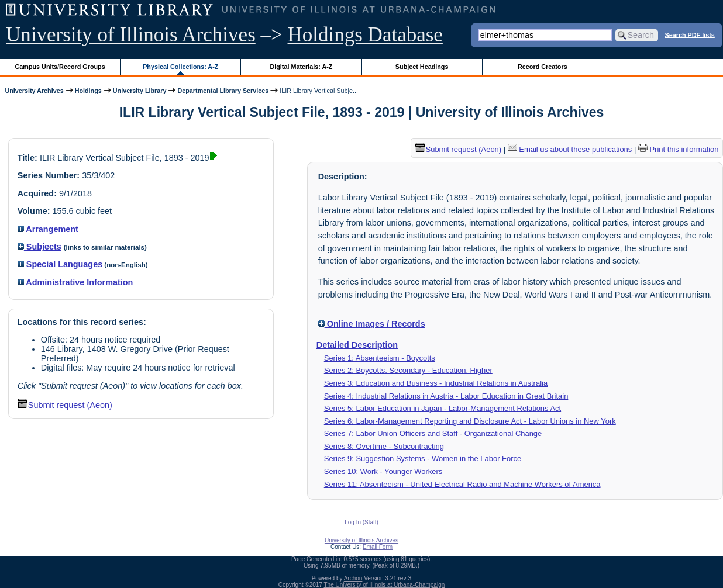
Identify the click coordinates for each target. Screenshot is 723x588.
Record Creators (543, 67)
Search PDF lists (690, 34)
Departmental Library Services (223, 91)
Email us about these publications (570, 149)
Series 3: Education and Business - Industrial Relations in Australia (436, 383)
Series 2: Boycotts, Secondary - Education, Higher (408, 370)
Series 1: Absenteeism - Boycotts (380, 358)
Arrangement (48, 229)
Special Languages (60, 264)
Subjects (39, 247)
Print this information (679, 149)
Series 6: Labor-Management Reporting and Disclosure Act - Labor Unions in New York (470, 421)
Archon (353, 578)
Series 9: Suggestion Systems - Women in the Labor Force (423, 459)
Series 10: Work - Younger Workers (383, 471)
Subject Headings (422, 67)
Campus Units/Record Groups (60, 67)
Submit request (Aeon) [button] (65, 405)
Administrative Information (75, 282)
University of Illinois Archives (131, 35)
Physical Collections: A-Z (180, 67)
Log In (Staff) (361, 522)
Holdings (88, 91)
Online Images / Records (372, 324)
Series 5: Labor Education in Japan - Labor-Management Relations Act (443, 408)
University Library (140, 91)
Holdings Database (365, 35)
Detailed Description (357, 345)
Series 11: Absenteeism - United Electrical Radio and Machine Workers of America (462, 484)
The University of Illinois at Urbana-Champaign (385, 585)
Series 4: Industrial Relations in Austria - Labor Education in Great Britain (446, 396)
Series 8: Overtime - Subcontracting (384, 446)
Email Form (378, 547)
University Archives (34, 91)
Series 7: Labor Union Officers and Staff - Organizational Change (433, 433)
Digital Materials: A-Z (301, 67)
